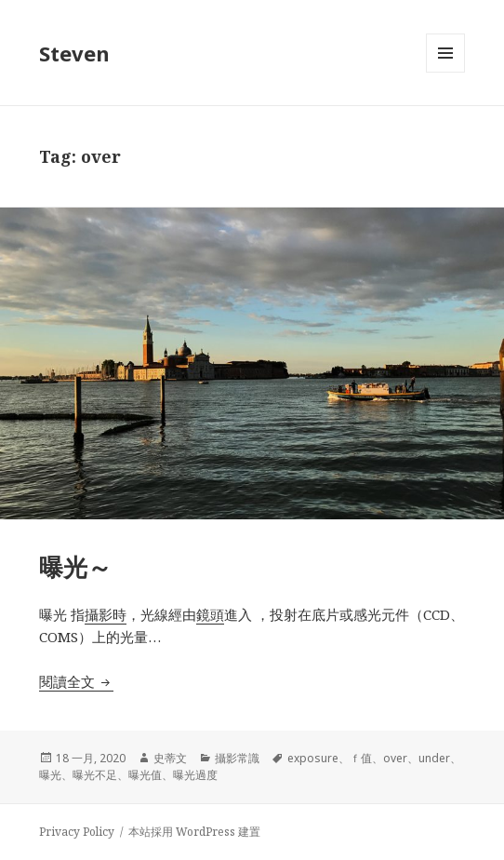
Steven (74, 53)
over (395, 758)
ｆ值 (361, 758)
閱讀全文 (76, 681)
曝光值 (145, 775)
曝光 (50, 775)
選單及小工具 (445, 72)
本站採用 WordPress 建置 (194, 832)
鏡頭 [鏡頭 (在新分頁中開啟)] (210, 614)
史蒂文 (170, 758)
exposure (313, 758)
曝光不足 (95, 775)
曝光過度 (195, 775)
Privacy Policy (77, 832)
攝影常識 (237, 758)
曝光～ (75, 567)
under (434, 758)
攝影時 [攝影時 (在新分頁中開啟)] (106, 614)
